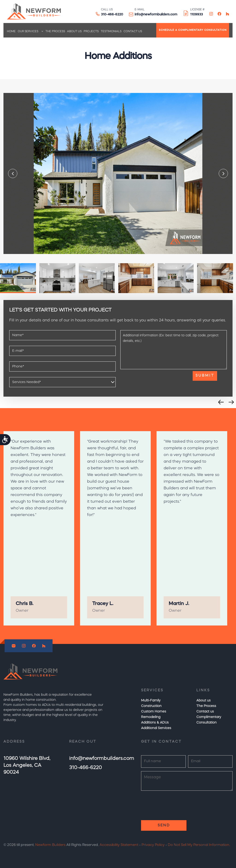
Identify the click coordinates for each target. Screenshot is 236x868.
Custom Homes (154, 712)
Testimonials (111, 32)
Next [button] (223, 173)
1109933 (196, 15)
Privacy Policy (153, 845)
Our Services (28, 32)
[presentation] (155, 380)
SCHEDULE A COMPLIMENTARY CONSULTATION (193, 30)
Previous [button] (13, 173)
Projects (91, 32)
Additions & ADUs (155, 723)
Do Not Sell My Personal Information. (199, 845)
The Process (55, 32)
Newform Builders (50, 845)
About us (74, 32)
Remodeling (151, 717)
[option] (118, 173)
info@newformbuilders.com (156, 15)
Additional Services (156, 728)
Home (11, 32)
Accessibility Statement (119, 845)
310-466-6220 (112, 15)
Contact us (133, 32)
